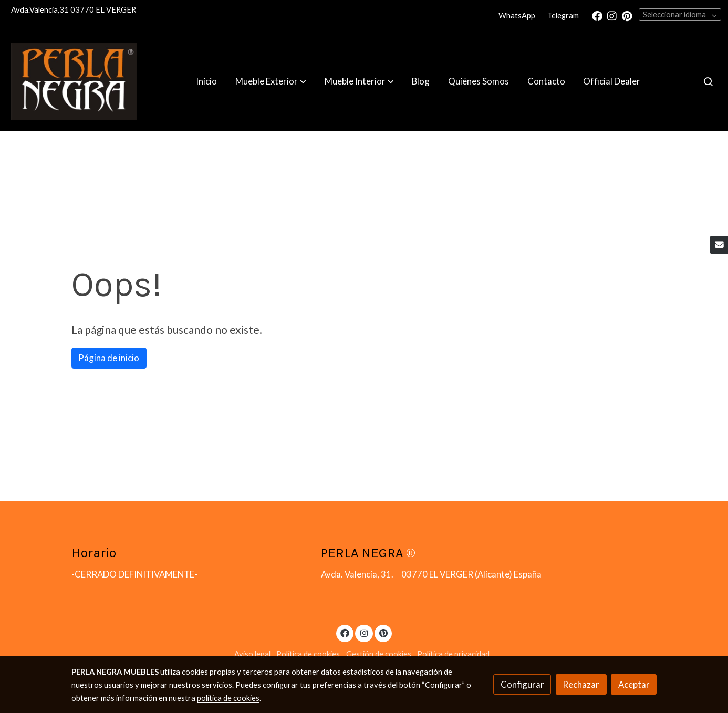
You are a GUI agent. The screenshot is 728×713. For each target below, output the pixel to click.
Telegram (563, 15)
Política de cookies (308, 654)
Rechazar (581, 684)
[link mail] (719, 245)
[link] (74, 81)
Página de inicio (109, 358)
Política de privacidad (453, 654)
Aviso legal (252, 654)
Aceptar (634, 684)
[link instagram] (612, 15)
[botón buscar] (708, 81)
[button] (271, 81)
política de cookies (228, 698)
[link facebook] (597, 15)
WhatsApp (517, 15)
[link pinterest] (627, 15)
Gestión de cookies (379, 654)
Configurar (522, 684)
